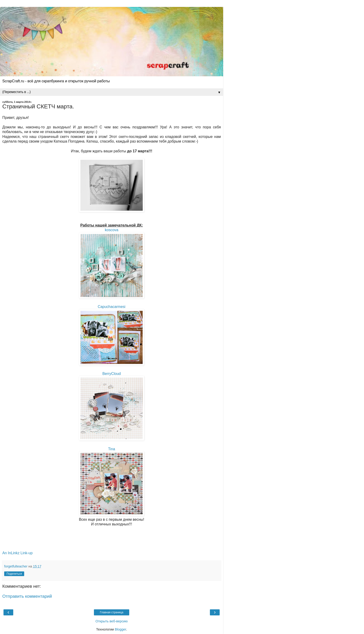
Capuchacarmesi (112, 307)
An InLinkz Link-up (17, 553)
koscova (112, 230)
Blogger (121, 629)
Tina (112, 449)
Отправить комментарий (27, 596)
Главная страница (112, 612)
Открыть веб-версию (112, 621)
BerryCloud (111, 374)
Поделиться (14, 574)
